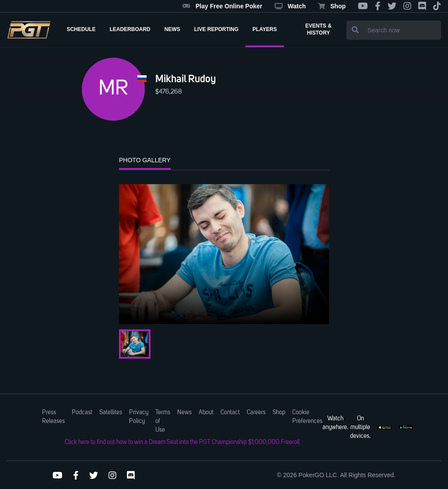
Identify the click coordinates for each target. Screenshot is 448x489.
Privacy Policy (139, 417)
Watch (290, 6)
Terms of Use (163, 421)
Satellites (111, 412)
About (206, 412)
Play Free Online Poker (222, 6)
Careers (256, 412)
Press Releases (53, 417)
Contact (230, 412)
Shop (332, 6)
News (184, 412)
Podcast (82, 412)
